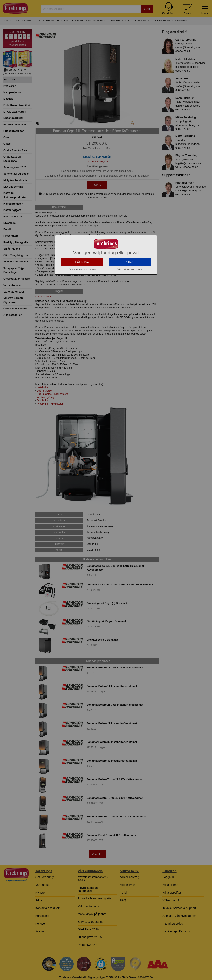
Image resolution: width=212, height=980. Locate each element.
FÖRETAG (82, 299)
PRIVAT (130, 299)
